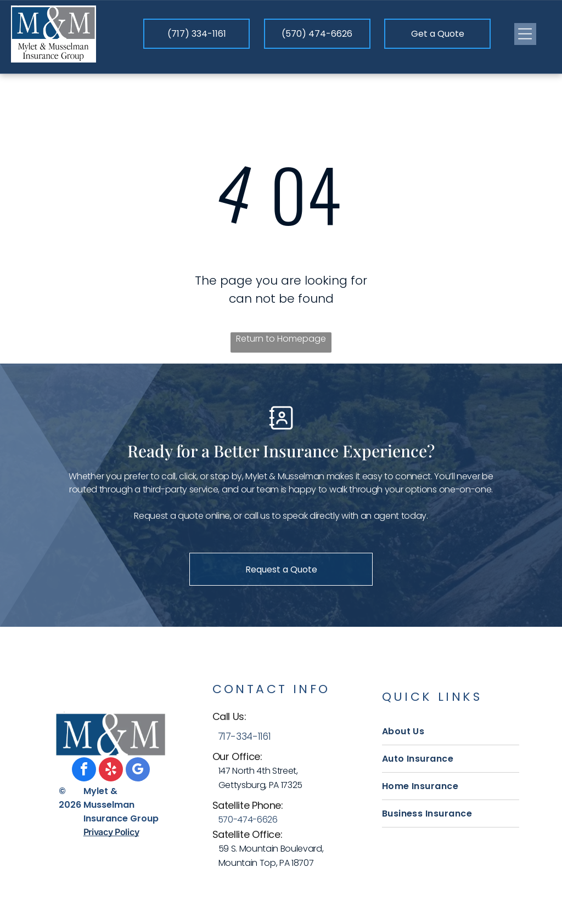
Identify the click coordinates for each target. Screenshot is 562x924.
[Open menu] (525, 34)
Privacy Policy (111, 832)
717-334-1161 (245, 736)
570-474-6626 (248, 820)
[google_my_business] (138, 771)
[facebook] (84, 771)
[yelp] (111, 771)
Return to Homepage (281, 339)
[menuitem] (451, 732)
